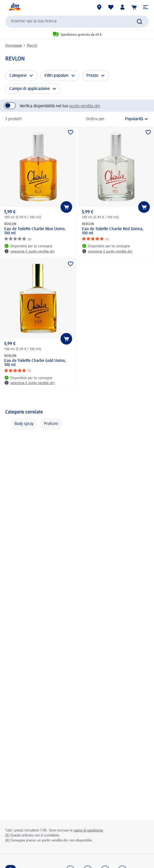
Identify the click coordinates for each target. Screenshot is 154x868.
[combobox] (77, 22)
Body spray (24, 424)
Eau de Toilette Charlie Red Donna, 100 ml (113, 231)
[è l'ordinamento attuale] (129, 119)
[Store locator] (99, 7)
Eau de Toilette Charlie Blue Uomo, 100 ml (35, 231)
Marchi (32, 46)
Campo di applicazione (30, 89)
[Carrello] (134, 7)
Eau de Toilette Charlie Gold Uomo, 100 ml (35, 363)
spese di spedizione (88, 830)
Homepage (14, 46)
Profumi (51, 424)
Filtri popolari (56, 76)
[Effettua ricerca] (140, 22)
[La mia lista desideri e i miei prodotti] (111, 7)
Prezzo (92, 76)
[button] (146, 7)
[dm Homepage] (14, 7)
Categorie (18, 76)
